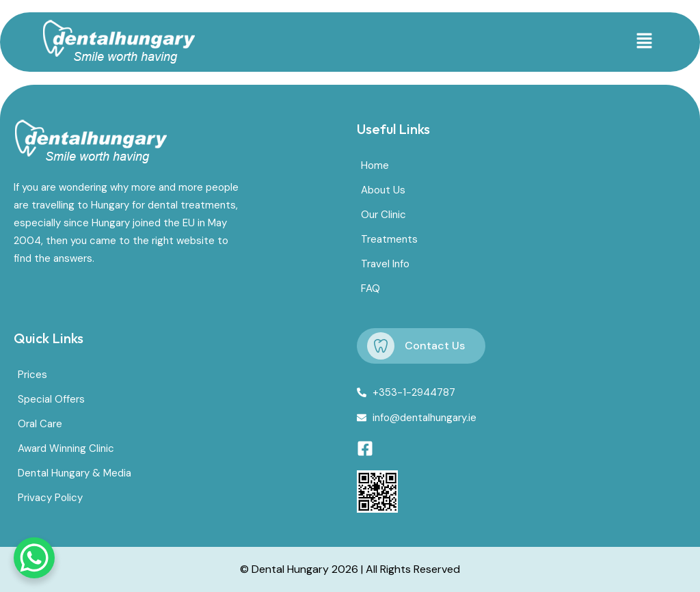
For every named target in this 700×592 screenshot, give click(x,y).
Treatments (389, 239)
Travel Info (385, 264)
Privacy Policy (50, 498)
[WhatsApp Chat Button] (34, 558)
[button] (644, 42)
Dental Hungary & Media (75, 473)
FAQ (371, 288)
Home (375, 165)
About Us (383, 190)
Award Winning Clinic (66, 448)
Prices (32, 375)
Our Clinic (383, 215)
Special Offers (51, 399)
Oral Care (40, 424)
